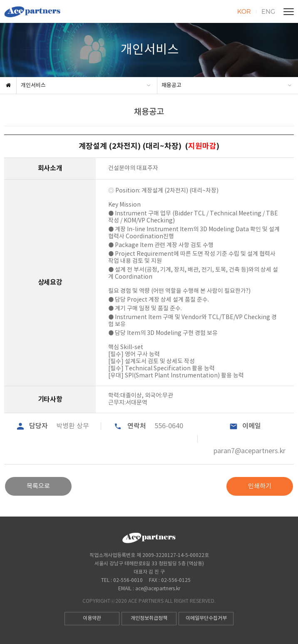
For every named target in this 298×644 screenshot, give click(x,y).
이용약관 (92, 618)
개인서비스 (33, 85)
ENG (268, 11)
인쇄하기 (260, 486)
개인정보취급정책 (149, 618)
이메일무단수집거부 (206, 618)
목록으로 (38, 486)
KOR (244, 11)
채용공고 (171, 85)
